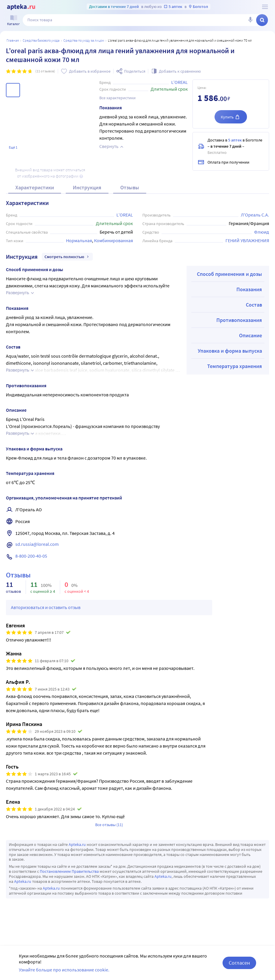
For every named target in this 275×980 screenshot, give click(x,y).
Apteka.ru (77, 844)
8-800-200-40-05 (31, 556)
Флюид (262, 232)
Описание (251, 335)
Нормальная (79, 240)
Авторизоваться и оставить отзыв (46, 607)
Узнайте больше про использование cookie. (64, 970)
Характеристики (35, 187)
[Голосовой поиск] (250, 20)
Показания (249, 289)
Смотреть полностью (67, 257)
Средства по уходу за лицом (84, 40)
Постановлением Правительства (69, 871)
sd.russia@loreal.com (37, 544)
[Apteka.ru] (21, 7)
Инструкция (87, 187)
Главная (13, 40)
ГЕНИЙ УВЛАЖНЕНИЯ (247, 240)
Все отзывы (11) (109, 825)
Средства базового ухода (41, 40)
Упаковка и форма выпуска (230, 351)
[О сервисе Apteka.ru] (265, 7)
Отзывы (130, 187)
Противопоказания (239, 320)
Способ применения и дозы (229, 274)
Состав (254, 305)
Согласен (239, 963)
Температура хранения (235, 366)
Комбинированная (113, 240)
